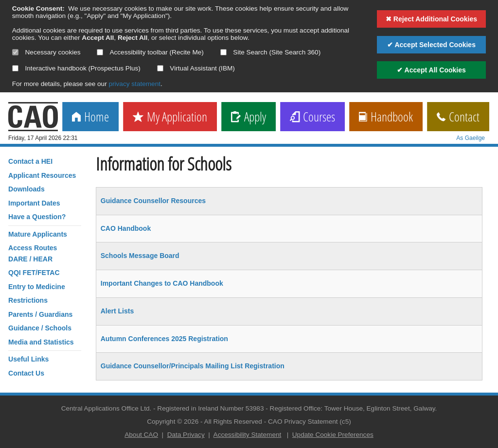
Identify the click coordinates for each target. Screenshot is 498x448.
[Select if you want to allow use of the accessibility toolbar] (100, 52)
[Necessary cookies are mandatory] (15, 52)
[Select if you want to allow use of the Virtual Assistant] (160, 68)
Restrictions (28, 300)
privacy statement (134, 84)
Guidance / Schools (40, 328)
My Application (170, 117)
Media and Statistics (41, 342)
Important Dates (34, 203)
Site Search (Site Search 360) (271, 52)
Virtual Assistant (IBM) (196, 68)
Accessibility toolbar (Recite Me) (150, 52)
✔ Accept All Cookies (431, 70)
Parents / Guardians (40, 314)
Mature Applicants (38, 234)
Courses (312, 117)
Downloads (27, 189)
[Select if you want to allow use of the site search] (223, 52)
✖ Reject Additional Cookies (431, 19)
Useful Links (28, 359)
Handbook (386, 117)
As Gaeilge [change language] (471, 138)
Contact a (30, 161)
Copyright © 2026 (173, 422)
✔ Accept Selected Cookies (431, 45)
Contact (458, 117)
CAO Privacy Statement (303, 422)
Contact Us (26, 373)
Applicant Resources (42, 175)
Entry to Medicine (37, 287)
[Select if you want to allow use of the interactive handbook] (15, 68)
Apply (249, 117)
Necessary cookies (46, 52)
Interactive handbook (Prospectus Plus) (76, 68)
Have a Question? (37, 217)
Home (90, 117)
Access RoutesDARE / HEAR (33, 253)
